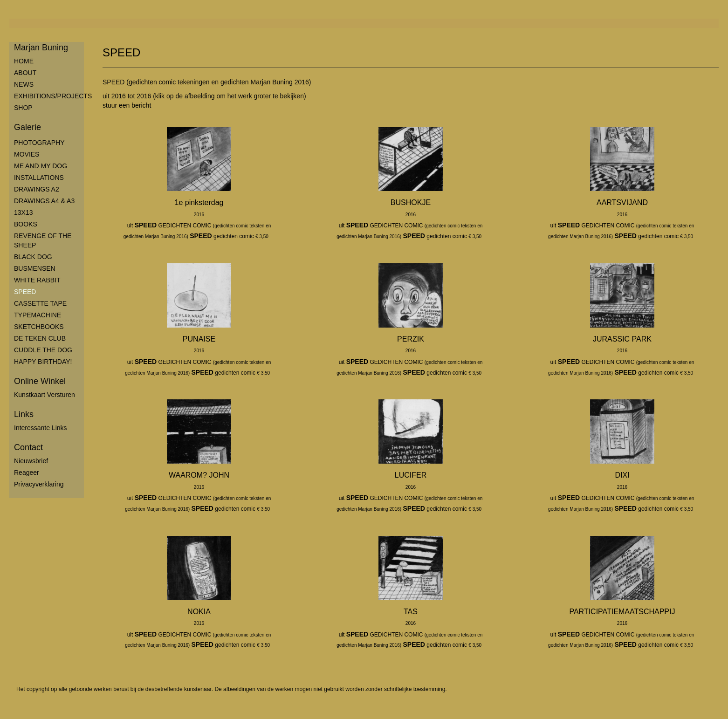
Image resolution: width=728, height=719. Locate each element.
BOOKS (26, 224)
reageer (27, 472)
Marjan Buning (41, 48)
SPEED (25, 292)
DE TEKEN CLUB (40, 338)
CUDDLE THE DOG (43, 350)
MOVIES (27, 154)
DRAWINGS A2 (37, 189)
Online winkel (40, 381)
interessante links (41, 428)
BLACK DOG (33, 257)
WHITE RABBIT (37, 280)
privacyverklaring (39, 484)
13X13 (23, 212)
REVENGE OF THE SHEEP (43, 240)
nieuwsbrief (31, 461)
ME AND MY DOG (41, 166)
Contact (28, 447)
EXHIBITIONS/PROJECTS (49, 96)
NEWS (24, 84)
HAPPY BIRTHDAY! (43, 362)
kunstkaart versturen (45, 395)
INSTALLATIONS (39, 178)
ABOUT (25, 73)
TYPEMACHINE (38, 315)
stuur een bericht (127, 105)
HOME (24, 61)
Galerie (27, 127)
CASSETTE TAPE (40, 303)
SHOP (23, 108)
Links (24, 414)
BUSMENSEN (35, 268)
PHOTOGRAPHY (39, 143)
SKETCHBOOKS (39, 327)
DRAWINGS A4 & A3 (44, 201)
